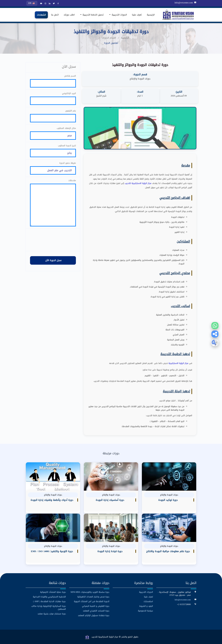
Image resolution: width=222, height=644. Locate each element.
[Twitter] (54, 4)
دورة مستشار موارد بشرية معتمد (52, 614)
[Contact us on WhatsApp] (215, 326)
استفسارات (148, 601)
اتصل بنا (55, 15)
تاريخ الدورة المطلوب (67, 146)
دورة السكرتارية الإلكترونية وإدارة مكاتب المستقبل (49, 608)
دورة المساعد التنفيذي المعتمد (96, 611)
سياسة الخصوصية (145, 611)
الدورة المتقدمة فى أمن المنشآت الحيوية (92, 601)
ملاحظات (72, 180)
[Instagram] (45, 4)
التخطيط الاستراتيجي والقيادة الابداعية (49, 597)
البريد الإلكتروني (69, 93)
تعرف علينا (137, 15)
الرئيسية (151, 15)
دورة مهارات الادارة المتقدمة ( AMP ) (49, 601)
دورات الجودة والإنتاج (140, 79)
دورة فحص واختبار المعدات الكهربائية (93, 597)
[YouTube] (41, 4)
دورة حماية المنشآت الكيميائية (53, 592)
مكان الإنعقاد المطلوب (66, 128)
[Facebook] (58, 4)
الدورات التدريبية (146, 592)
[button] (215, 334)
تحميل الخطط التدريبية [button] (93, 15)
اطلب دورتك (69, 15)
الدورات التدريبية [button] (119, 15)
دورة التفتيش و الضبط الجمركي (96, 606)
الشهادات (41, 15)
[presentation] (53, 240)
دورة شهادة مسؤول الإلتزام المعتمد (94, 615)
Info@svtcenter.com (184, 3)
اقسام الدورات (109, 38)
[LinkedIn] (49, 4)
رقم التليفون (71, 111)
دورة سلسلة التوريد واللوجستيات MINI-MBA (90, 592)
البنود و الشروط (146, 606)
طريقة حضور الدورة (68, 163)
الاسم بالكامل (70, 76)
